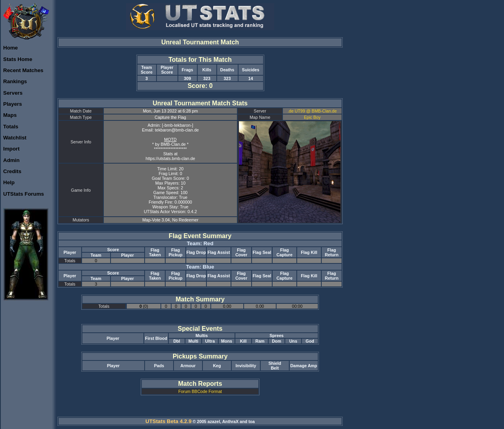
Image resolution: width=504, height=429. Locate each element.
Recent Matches (23, 70)
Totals (11, 127)
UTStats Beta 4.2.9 (168, 421)
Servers (13, 93)
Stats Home (18, 59)
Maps (10, 115)
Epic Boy (312, 117)
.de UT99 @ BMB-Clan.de (312, 111)
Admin (11, 160)
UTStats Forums (24, 194)
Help (9, 182)
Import (11, 149)
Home (10, 48)
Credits (12, 171)
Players (12, 104)
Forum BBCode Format (200, 391)
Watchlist (15, 138)
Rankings (15, 81)
